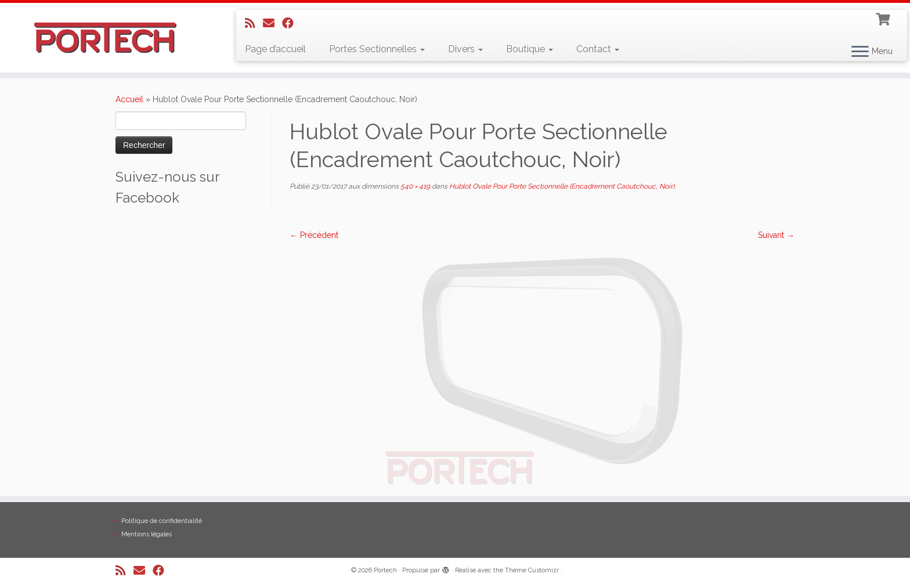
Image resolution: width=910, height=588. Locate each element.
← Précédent (314, 235)
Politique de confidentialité (162, 521)
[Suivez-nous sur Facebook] (292, 23)
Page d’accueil (275, 49)
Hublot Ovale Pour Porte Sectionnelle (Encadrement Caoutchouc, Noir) (561, 186)
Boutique (530, 49)
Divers (465, 49)
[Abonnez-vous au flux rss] (254, 23)
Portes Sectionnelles (377, 49)
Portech (385, 570)
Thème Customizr (532, 570)
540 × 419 (414, 186)
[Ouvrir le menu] (860, 52)
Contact (598, 49)
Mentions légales (147, 534)
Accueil (129, 99)
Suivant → (776, 235)
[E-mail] (272, 23)
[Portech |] (105, 38)
